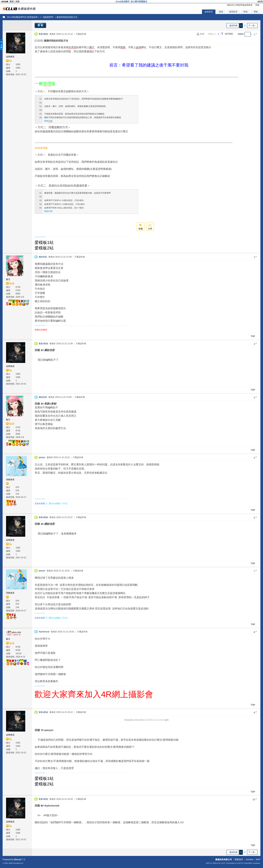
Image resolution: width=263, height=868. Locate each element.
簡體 (17, 2)
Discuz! (18, 860)
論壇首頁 (209, 12)
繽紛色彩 (43, 257)
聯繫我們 (239, 860)
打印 (202, 34)
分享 (150, 229)
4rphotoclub (44, 632)
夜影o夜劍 (43, 34)
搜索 (221, 12)
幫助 (246, 12)
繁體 (12, 2)
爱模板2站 (44, 248)
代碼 (50, 121)
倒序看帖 (229, 34)
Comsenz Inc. (18, 863)
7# (42, 730)
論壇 (139, 47)
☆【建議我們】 (47, 17)
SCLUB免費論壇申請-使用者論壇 (22, 17)
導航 (256, 12)
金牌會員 (10, 57)
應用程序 (233, 12)
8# (42, 806)
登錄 (257, 5)
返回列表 (233, 26)
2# (42, 350)
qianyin (42, 457)
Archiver (250, 860)
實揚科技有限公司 (224, 860)
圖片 (92, 47)
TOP (253, 336)
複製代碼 (48, 211)
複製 (48, 121)
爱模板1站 (44, 242)
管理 (47, 84)
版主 (8, 279)
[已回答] (39, 41)
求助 (74, 47)
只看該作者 (81, 34)
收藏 (141, 229)
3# (42, 404)
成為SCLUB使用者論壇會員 (240, 5)
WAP (258, 860)
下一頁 (251, 26)
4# (42, 524)
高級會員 (10, 480)
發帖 (41, 25)
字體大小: (212, 34)
